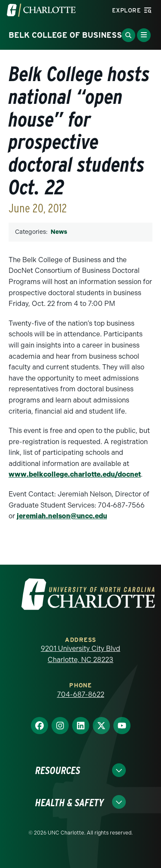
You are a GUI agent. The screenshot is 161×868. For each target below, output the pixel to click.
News (59, 232)
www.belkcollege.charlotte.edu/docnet (75, 474)
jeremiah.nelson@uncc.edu (62, 516)
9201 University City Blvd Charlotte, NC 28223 (80, 654)
